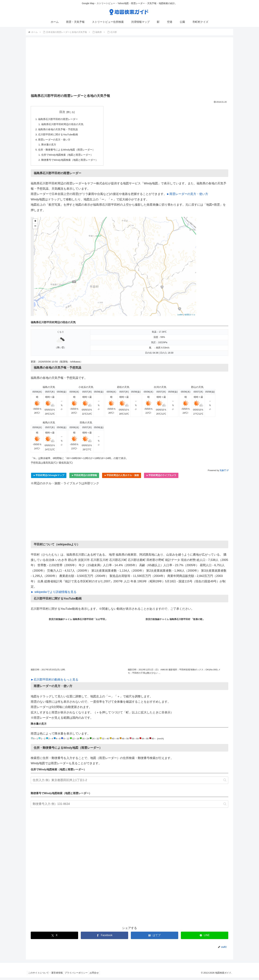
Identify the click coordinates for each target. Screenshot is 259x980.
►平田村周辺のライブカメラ (161, 478)
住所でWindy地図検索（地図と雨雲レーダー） (69, 157)
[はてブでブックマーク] (155, 938)
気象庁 (224, 473)
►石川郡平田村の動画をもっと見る (55, 682)
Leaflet (180, 317)
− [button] (35, 229)
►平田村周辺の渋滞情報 (84, 478)
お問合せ (98, 975)
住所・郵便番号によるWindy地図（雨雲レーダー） (68, 151)
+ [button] (35, 224)
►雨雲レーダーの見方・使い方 (187, 196)
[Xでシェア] (54, 938)
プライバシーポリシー (79, 975)
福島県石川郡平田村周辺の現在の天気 (64, 125)
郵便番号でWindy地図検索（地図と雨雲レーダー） (72, 162)
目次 (64, 112)
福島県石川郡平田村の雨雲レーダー (59, 119)
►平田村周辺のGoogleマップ (49, 478)
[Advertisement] (129, 67)
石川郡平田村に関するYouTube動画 (59, 135)
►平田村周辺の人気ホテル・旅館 (122, 478)
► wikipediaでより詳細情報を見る (54, 594)
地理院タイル (190, 317)
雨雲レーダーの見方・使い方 (55, 141)
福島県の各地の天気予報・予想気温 (59, 130)
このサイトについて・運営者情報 (46, 975)
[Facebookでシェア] (104, 938)
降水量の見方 (50, 146)
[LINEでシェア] (205, 938)
